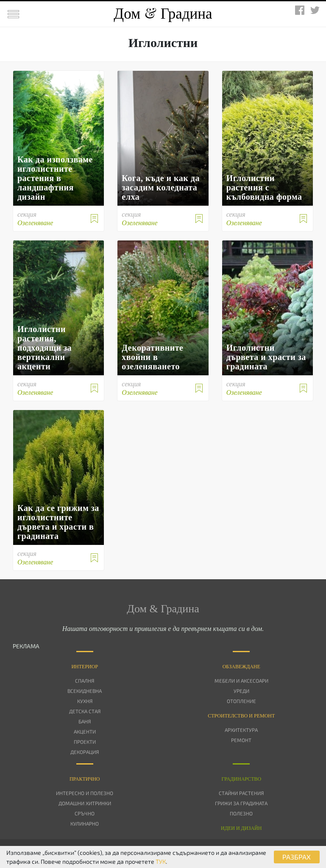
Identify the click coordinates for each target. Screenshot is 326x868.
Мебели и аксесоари (241, 681)
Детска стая (85, 711)
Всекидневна (85, 691)
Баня (85, 721)
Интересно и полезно (85, 793)
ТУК (161, 861)
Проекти (85, 742)
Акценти (85, 731)
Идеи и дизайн (241, 828)
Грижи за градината (241, 803)
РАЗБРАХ (297, 857)
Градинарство (241, 779)
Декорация (85, 752)
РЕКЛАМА (26, 646)
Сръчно (85, 813)
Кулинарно (85, 823)
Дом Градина (163, 14)
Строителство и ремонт (241, 716)
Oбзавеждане (241, 667)
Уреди (241, 691)
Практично (85, 779)
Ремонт (241, 740)
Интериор (85, 667)
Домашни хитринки (85, 803)
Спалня (85, 681)
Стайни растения (241, 793)
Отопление (241, 701)
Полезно (241, 813)
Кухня (85, 701)
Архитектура (241, 730)
